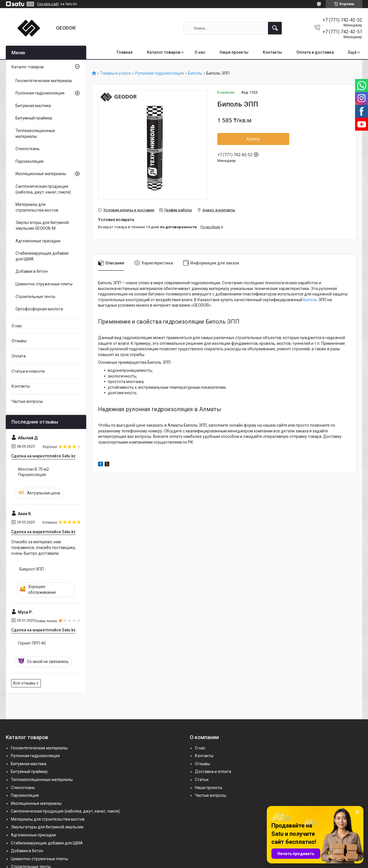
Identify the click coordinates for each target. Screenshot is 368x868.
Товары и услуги (115, 73)
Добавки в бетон (32, 271)
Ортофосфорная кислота (39, 309)
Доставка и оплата (213, 772)
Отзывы (19, 341)
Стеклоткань (28, 149)
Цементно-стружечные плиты (44, 284)
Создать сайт (48, 4)
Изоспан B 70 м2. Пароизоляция (34, 472)
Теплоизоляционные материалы (35, 134)
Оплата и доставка (315, 52)
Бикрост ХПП (32, 569)
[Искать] (275, 28)
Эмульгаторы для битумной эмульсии (47, 827)
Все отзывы (24, 683)
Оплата (19, 356)
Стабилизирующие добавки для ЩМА (42, 256)
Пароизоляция (29, 161)
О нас (200, 52)
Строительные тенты (35, 297)
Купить (253, 139)
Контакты (272, 52)
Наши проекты (234, 52)
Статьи (202, 780)
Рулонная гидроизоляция (160, 73)
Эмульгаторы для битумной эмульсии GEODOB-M (42, 225)
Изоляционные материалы (41, 174)
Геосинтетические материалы (44, 81)
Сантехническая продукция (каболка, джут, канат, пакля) (43, 189)
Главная (125, 52)
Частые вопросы (27, 401)
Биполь (195, 73)
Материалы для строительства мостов (37, 207)
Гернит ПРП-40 (32, 643)
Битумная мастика (33, 106)
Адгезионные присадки (38, 241)
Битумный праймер (34, 118)
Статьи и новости (28, 371)
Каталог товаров (164, 52)
